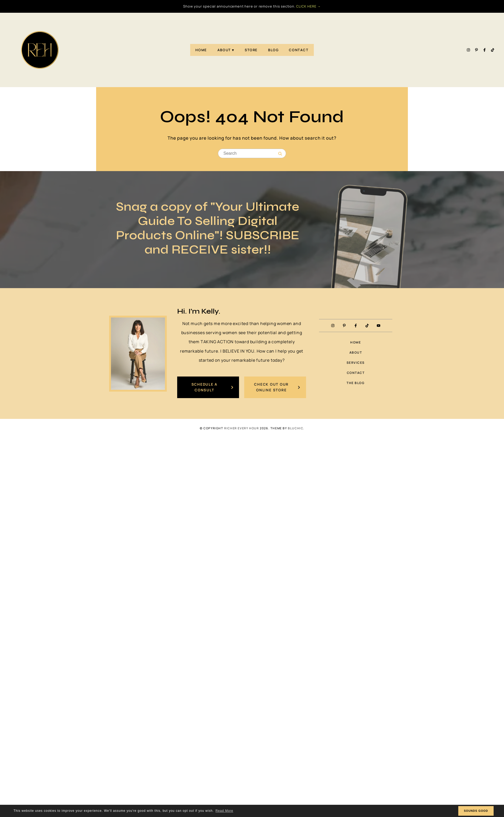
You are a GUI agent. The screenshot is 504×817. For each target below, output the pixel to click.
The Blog (356, 383)
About (224, 50)
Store (251, 50)
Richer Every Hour (241, 429)
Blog (273, 50)
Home (201, 50)
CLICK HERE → (309, 6)
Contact (299, 50)
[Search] (280, 154)
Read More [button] (224, 811)
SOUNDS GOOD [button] (476, 811)
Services (356, 363)
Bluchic (295, 429)
